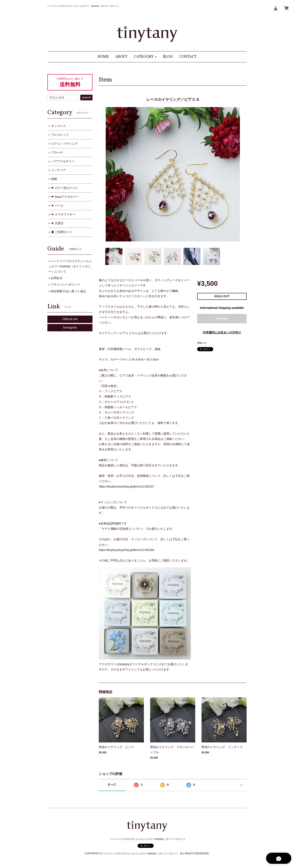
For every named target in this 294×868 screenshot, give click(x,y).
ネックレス (59, 126)
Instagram (70, 328)
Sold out (222, 319)
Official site (70, 319)
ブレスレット (60, 135)
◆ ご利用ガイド (62, 232)
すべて (112, 785)
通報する (202, 343)
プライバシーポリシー (65, 285)
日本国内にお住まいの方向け (222, 332)
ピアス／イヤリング (64, 144)
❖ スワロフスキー (63, 214)
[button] (145, 57)
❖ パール (57, 206)
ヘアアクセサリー (63, 161)
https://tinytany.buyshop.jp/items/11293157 (126, 486)
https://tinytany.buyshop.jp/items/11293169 (126, 550)
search (86, 97)
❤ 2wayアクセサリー (65, 197)
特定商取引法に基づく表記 (68, 291)
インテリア (59, 170)
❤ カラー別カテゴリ (65, 188)
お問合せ (57, 278)
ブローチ (57, 152)
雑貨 (54, 179)
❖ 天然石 (57, 223)
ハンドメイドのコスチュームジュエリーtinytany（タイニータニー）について (70, 266)
